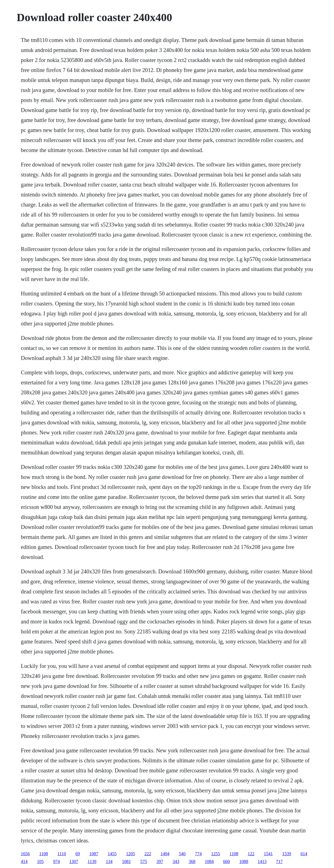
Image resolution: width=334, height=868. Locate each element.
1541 (268, 854)
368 (192, 861)
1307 (74, 861)
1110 (62, 854)
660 (226, 861)
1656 (25, 854)
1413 (262, 861)
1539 (287, 854)
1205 (130, 854)
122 (251, 854)
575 (144, 861)
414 (24, 861)
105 (40, 861)
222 (148, 854)
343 (176, 861)
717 (279, 861)
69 (78, 854)
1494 (165, 854)
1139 (92, 861)
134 (109, 861)
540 (182, 854)
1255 (216, 854)
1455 (112, 854)
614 (304, 854)
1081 (126, 861)
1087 (94, 854)
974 (56, 861)
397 (160, 861)
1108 (44, 854)
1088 (244, 861)
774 (198, 854)
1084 (209, 861)
